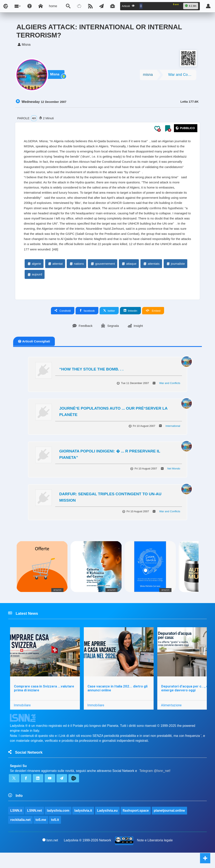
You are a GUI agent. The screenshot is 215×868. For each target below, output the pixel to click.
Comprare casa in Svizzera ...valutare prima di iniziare (44, 701)
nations (76, 275)
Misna (56, 76)
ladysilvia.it (83, 825)
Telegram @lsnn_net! (155, 785)
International (173, 438)
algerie (34, 275)
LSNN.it (16, 825)
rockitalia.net (20, 835)
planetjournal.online (170, 825)
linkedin (130, 322)
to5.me (41, 835)
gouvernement (102, 275)
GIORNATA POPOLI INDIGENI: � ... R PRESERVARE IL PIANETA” (110, 466)
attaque (129, 275)
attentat (55, 275)
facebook (87, 322)
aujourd (34, 286)
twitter (109, 322)
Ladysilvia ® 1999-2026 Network (88, 855)
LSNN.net (34, 825)
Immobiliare (22, 718)
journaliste (175, 275)
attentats (151, 275)
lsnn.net (50, 855)
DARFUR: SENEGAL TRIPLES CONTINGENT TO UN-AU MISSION (110, 509)
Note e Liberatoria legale (155, 855)
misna (148, 76)
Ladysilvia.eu (107, 825)
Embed (153, 322)
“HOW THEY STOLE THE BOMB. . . (91, 381)
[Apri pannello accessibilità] (30, 6)
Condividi (63, 322)
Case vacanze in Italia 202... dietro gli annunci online (118, 701)
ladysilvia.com (58, 825)
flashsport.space (136, 825)
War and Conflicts (182, 76)
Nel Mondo (174, 481)
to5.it (55, 835)
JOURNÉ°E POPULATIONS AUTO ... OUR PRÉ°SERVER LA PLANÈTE (113, 424)
